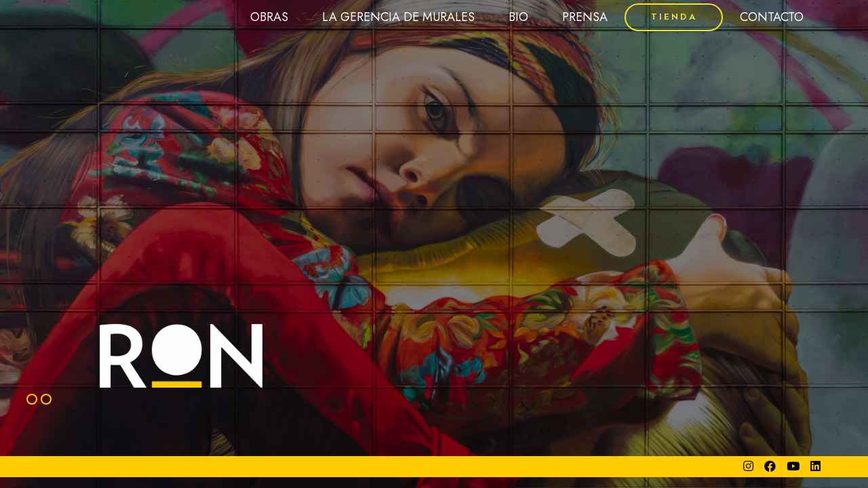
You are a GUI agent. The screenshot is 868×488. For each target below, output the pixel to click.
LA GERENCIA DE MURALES (398, 17)
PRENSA (585, 17)
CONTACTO (772, 17)
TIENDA (674, 17)
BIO (518, 17)
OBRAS (269, 17)
